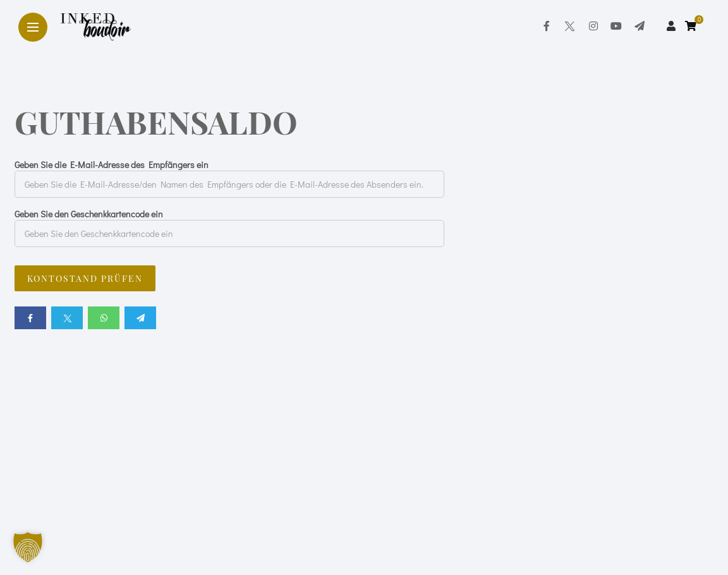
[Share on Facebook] (30, 318)
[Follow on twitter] (569, 26)
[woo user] (671, 26)
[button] (28, 547)
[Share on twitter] (67, 318)
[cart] (692, 26)
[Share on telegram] (140, 318)
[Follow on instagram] (593, 26)
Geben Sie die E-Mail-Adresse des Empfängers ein (112, 165)
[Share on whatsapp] (104, 318)
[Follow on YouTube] (616, 26)
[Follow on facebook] (547, 26)
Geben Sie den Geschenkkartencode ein (89, 214)
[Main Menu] (33, 27)
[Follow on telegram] (640, 26)
